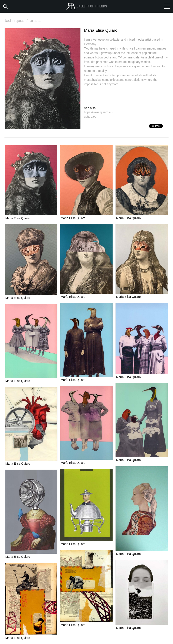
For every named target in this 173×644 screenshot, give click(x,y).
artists (35, 21)
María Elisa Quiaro (18, 218)
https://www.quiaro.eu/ (99, 112)
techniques (17, 21)
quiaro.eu (90, 116)
